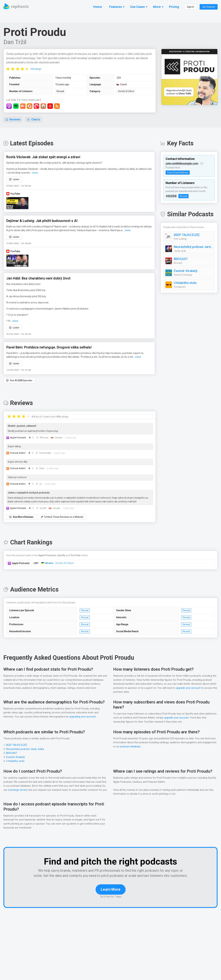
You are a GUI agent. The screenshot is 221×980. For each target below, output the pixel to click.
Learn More (111, 895)
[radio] (8, 69)
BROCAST (181, 259)
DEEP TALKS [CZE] (187, 235)
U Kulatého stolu (185, 283)
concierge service (18, 790)
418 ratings (36, 69)
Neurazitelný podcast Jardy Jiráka (193, 247)
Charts (34, 120)
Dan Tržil (15, 42)
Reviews (13, 120)
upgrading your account (83, 717)
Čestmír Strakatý (185, 271)
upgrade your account (188, 688)
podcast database (131, 747)
